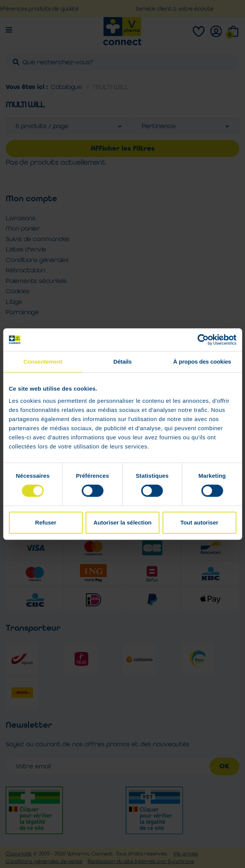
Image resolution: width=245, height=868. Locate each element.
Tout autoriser (199, 522)
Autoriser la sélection (122, 522)
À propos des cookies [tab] (202, 362)
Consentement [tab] (43, 362)
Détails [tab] (123, 362)
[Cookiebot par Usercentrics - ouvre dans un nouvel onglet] (203, 340)
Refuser (46, 522)
